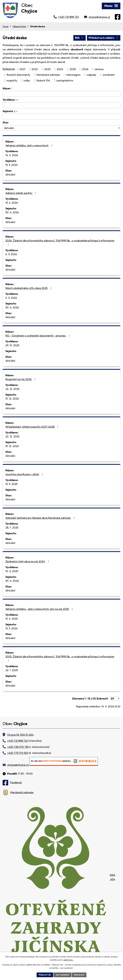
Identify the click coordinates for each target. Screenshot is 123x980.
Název (7, 88)
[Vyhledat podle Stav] (61, 128)
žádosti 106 (43, 80)
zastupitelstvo (65, 80)
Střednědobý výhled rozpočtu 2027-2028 (33, 427)
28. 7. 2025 (12, 528)
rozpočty (12, 80)
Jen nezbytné (63, 975)
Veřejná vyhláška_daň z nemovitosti (30, 145)
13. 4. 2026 (12, 203)
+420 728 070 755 (18, 747)
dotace (99, 69)
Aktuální (10, 175)
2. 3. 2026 (11, 298)
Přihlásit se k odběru (104, 38)
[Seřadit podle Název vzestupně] (12, 88)
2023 (47, 69)
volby (27, 80)
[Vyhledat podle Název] (61, 94)
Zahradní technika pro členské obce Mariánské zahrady (41, 518)
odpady (92, 75)
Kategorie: (9, 69)
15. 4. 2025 (11, 619)
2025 (73, 69)
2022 (35, 69)
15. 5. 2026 (11, 165)
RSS (80, 38)
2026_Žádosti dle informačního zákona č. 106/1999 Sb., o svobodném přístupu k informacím (60, 242)
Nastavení (79, 975)
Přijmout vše (45, 975)
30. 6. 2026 (12, 307)
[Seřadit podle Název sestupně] (12, 89)
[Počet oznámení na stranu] (115, 699)
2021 (22, 69)
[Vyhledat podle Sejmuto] (61, 117)
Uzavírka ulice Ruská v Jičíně (25, 474)
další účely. (68, 960)
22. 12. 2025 (12, 389)
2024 (60, 69)
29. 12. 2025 (12, 345)
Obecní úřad (19, 26)
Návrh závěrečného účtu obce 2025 (29, 288)
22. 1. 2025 (12, 670)
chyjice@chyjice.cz (99, 17)
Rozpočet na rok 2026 (21, 379)
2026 (85, 69)
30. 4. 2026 (12, 212)
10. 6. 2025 (12, 571)
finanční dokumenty (18, 75)
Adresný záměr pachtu (21, 193)
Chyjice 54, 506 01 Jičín (20, 735)
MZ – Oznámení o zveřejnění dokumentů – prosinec (38, 336)
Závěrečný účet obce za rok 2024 (28, 561)
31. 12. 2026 (12, 399)
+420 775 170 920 (18, 753)
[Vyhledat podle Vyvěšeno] (61, 105)
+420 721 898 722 (68, 17)
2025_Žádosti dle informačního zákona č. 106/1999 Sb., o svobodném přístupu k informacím (60, 658)
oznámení (109, 75)
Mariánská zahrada (48, 75)
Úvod (5, 26)
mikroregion (73, 75)
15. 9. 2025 (11, 484)
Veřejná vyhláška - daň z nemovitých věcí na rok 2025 (40, 609)
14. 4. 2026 (12, 155)
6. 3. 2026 (11, 254)
